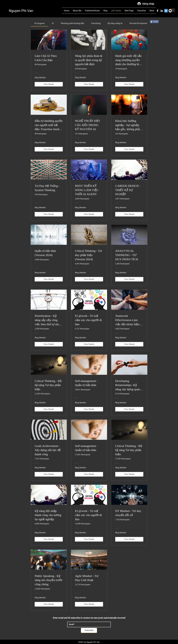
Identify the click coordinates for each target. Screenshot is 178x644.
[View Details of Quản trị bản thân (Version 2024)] (49, 279)
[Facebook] (158, 11)
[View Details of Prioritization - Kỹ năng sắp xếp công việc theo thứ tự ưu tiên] (49, 344)
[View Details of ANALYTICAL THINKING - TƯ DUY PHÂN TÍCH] (129, 279)
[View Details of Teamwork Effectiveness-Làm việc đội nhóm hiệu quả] (129, 344)
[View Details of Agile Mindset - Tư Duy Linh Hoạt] (89, 604)
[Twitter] (166, 11)
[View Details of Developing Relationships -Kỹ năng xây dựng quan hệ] (129, 409)
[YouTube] (170, 11)
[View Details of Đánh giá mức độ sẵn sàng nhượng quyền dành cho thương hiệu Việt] (129, 84)
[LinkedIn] (162, 11)
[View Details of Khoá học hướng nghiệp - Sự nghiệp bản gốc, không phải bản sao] (129, 149)
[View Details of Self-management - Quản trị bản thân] (89, 409)
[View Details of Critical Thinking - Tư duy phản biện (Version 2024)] (89, 279)
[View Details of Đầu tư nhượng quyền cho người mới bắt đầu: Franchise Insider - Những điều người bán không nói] (49, 149)
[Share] (154, 22)
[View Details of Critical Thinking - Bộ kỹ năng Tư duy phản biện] (49, 409)
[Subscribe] (89, 630)
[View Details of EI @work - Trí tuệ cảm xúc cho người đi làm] (89, 344)
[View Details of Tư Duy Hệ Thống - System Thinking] (49, 214)
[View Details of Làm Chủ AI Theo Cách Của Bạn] (49, 84)
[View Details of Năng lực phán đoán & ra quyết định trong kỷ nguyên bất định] (89, 84)
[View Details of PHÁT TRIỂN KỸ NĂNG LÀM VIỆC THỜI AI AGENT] (89, 214)
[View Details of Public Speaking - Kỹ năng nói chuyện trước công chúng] (49, 604)
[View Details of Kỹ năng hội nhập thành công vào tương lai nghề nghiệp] (49, 539)
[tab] (39, 23)
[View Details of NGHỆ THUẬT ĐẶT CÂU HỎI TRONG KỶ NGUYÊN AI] (89, 149)
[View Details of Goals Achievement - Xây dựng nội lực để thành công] (49, 474)
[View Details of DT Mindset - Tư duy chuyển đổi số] (129, 539)
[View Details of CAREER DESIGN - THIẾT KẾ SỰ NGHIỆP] (129, 214)
